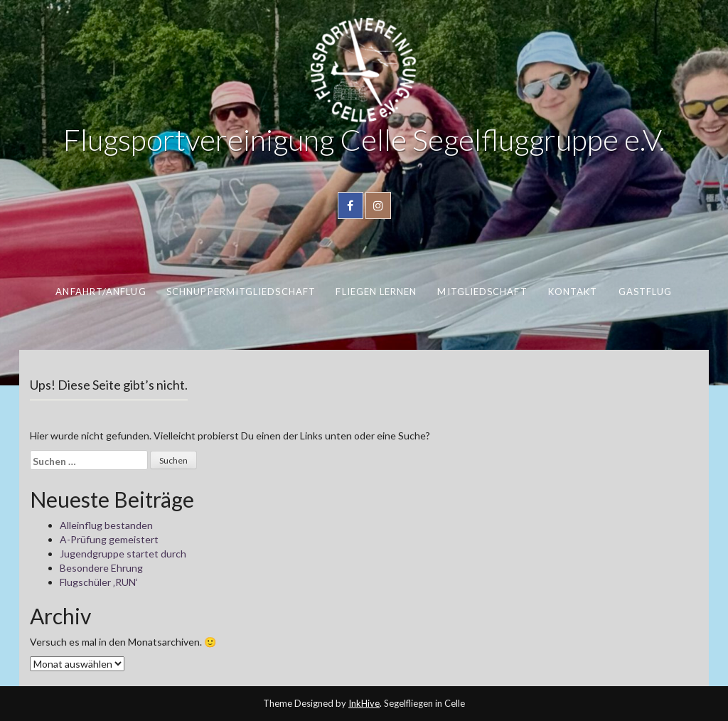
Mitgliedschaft (482, 292)
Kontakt (573, 292)
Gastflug (646, 292)
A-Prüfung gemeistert (109, 539)
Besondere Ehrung (101, 568)
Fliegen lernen (376, 292)
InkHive (364, 703)
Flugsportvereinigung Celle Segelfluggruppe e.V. (364, 139)
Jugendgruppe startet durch (123, 554)
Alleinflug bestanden (106, 525)
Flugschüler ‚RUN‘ (99, 582)
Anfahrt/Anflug (101, 292)
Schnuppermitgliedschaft (241, 292)
